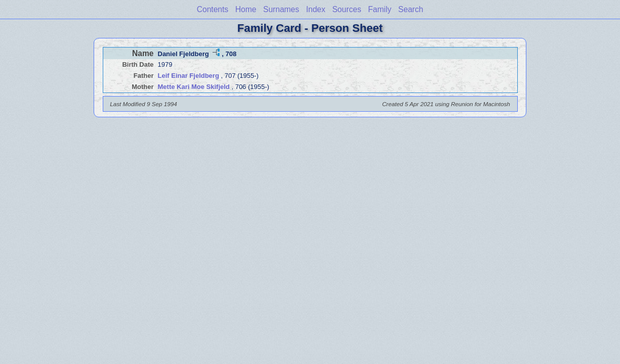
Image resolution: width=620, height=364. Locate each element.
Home (246, 9)
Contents (213, 9)
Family (380, 9)
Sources (346, 9)
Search (411, 9)
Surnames (281, 9)
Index (316, 9)
